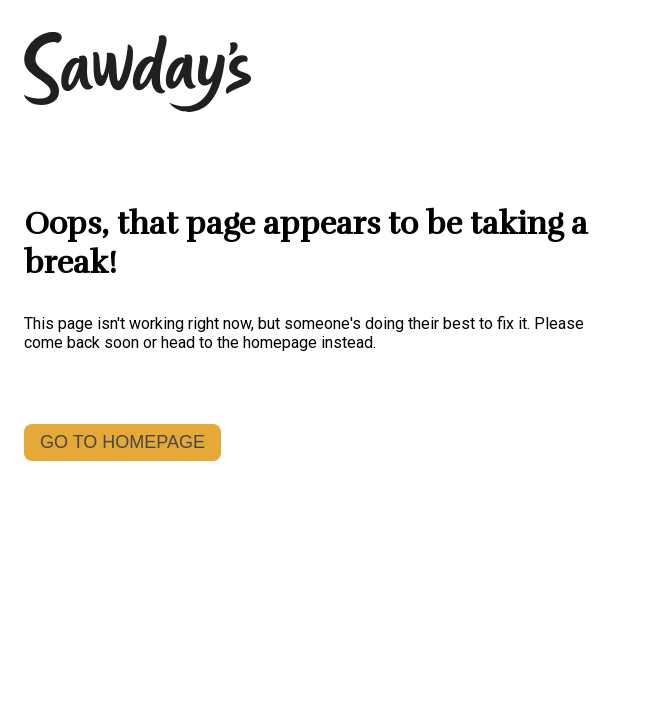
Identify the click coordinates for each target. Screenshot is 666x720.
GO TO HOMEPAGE (122, 442)
